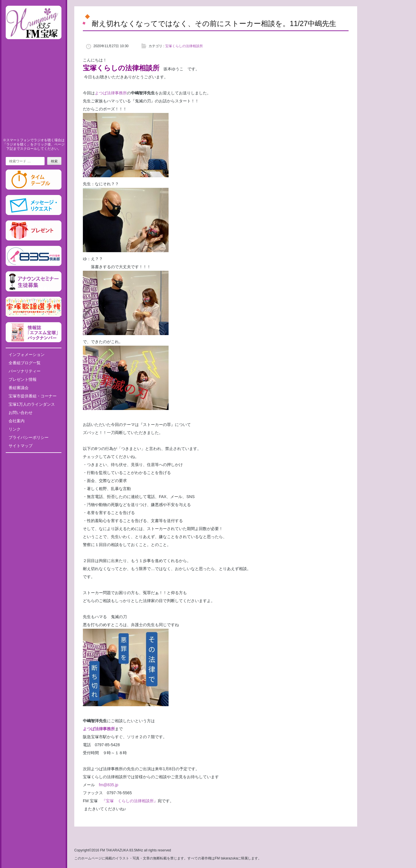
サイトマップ (21, 446)
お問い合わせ (21, 413)
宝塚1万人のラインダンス (32, 404)
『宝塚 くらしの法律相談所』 (130, 801)
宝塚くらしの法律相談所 (184, 46)
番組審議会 (19, 388)
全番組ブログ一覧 (25, 363)
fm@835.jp (107, 785)
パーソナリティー (25, 371)
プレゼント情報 (23, 379)
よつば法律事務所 (111, 93)
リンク (15, 429)
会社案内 (17, 421)
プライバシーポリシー (29, 437)
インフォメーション (27, 355)
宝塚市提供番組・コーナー (33, 396)
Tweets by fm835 (34, 459)
